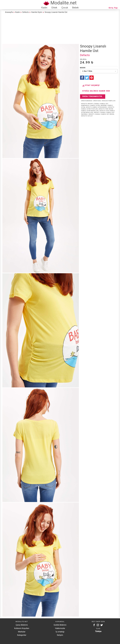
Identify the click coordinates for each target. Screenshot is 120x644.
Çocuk (65, 8)
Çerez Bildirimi (22, 625)
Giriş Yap (113, 8)
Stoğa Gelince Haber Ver (96, 91)
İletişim (60, 635)
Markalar (22, 632)
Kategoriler (22, 635)
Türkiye (98, 631)
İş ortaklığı (60, 632)
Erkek (54, 8)
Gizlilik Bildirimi (60, 625)
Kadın (44, 8)
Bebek (75, 8)
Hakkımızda (60, 628)
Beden (83, 68)
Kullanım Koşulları (22, 628)
